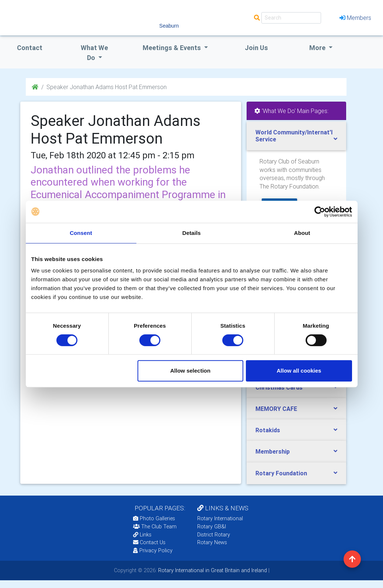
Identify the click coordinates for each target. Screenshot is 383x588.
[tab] (296, 136)
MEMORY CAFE (276, 409)
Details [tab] (192, 233)
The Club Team (155, 527)
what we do (94, 53)
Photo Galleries (154, 518)
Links (142, 535)
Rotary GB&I (212, 527)
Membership (273, 451)
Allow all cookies (299, 371)
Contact (30, 48)
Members (355, 18)
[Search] (291, 18)
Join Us (256, 48)
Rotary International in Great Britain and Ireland (212, 570)
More (318, 48)
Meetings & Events (173, 48)
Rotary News (212, 542)
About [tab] (302, 233)
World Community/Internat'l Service (294, 136)
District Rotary (214, 535)
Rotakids (268, 430)
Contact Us (149, 542)
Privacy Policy (153, 550)
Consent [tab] (81, 233)
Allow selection (190, 371)
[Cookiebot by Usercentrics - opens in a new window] (320, 212)
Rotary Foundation (281, 473)
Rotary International (220, 518)
